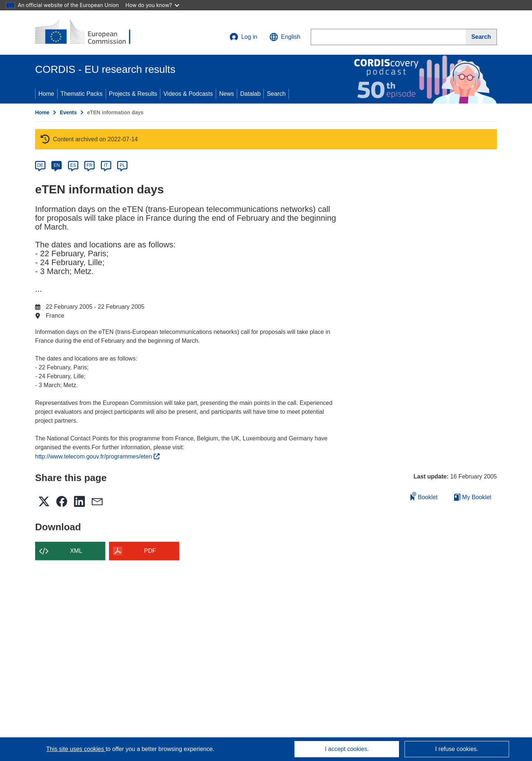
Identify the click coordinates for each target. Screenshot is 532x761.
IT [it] (106, 165)
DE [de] (40, 165)
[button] (285, 37)
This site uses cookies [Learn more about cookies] (76, 749)
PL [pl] (122, 165)
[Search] (481, 37)
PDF (150, 551)
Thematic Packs (82, 94)
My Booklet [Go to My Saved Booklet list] (473, 497)
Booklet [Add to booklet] (424, 496)
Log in (243, 37)
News (226, 94)
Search (276, 94)
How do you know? (153, 5)
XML (76, 551)
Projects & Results (133, 94)
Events (68, 112)
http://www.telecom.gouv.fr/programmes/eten (97, 456)
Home (46, 94)
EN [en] (57, 165)
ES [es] (73, 165)
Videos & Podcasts (188, 94)
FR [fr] (89, 165)
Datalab (250, 94)
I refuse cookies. (457, 749)
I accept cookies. (347, 749)
